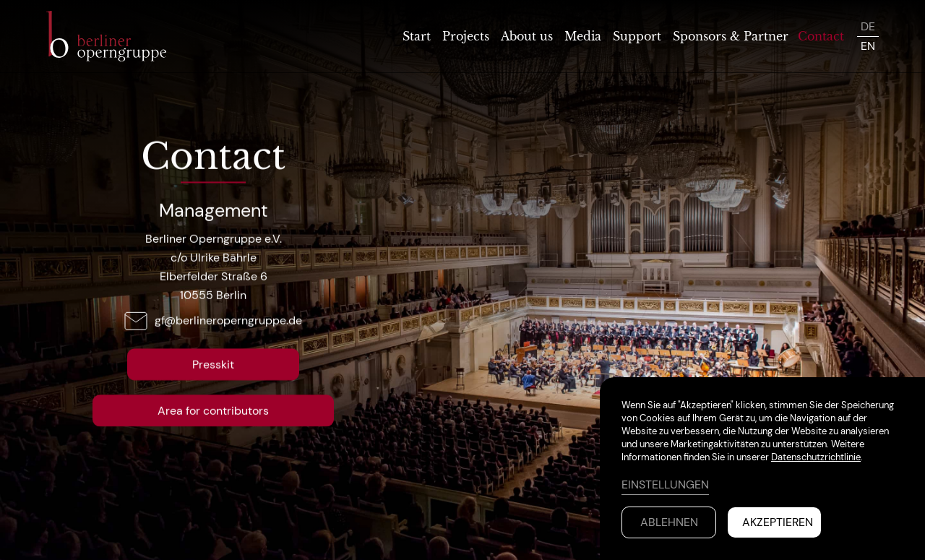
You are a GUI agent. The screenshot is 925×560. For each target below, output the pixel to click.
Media (583, 36)
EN (868, 46)
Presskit (213, 364)
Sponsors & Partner (731, 36)
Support (637, 36)
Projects (466, 36)
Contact (821, 36)
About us (527, 36)
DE (868, 26)
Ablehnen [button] (669, 522)
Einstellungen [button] (665, 484)
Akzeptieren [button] (778, 522)
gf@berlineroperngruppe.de (228, 320)
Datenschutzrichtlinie (816, 457)
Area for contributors (213, 410)
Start (417, 36)
